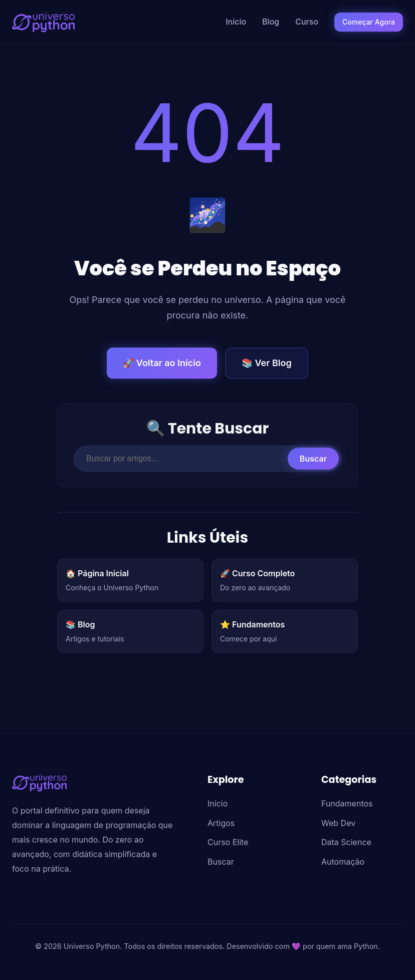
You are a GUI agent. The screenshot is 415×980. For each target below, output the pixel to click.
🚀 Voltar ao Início (162, 363)
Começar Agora (369, 22)
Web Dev (338, 823)
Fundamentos (347, 803)
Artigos (221, 823)
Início (236, 22)
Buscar (313, 462)
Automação (343, 862)
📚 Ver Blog (267, 363)
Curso (307, 22)
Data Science (346, 842)
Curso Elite (228, 842)
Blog (271, 22)
